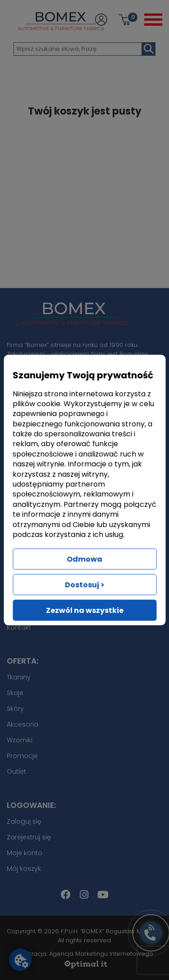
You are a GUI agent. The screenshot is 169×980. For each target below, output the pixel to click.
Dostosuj (85, 585)
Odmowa (84, 559)
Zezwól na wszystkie (85, 610)
